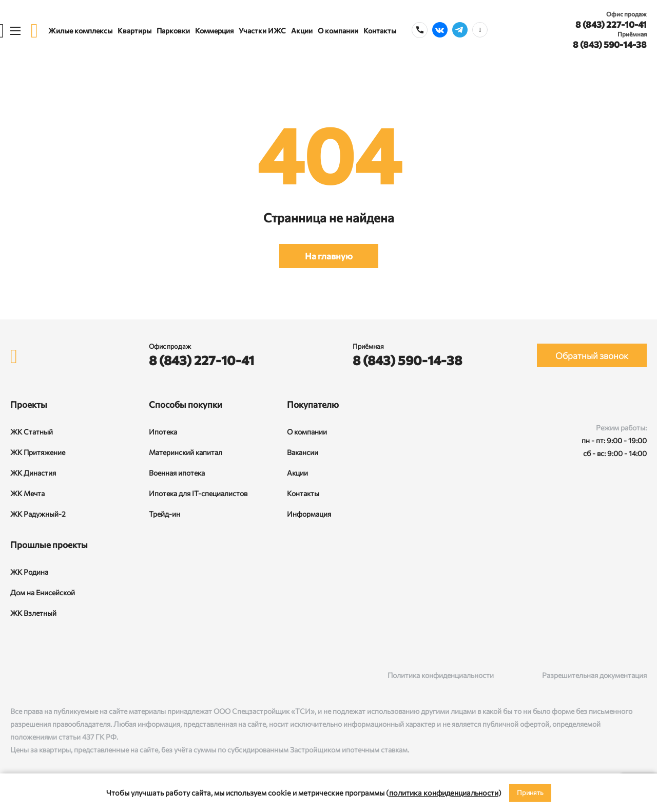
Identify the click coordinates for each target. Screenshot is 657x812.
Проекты (29, 404)
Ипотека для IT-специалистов (198, 493)
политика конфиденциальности (444, 792)
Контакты (380, 31)
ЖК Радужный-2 (38, 514)
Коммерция (214, 31)
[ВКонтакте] (16, 675)
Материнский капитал (186, 452)
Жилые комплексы (80, 31)
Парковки (173, 31)
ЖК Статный (32, 432)
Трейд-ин (165, 514)
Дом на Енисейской (43, 592)
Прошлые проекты (49, 545)
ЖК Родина (29, 572)
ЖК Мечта (27, 493)
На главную (329, 256)
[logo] (34, 31)
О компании (338, 31)
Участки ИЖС (262, 31)
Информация (309, 514)
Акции (302, 31)
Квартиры (134, 31)
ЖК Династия (33, 473)
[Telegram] (58, 675)
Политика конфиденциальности (441, 675)
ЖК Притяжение (38, 452)
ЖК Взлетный (33, 613)
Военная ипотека (177, 473)
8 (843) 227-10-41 (611, 24)
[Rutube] (37, 675)
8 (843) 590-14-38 (610, 44)
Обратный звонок (592, 356)
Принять (530, 792)
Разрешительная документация (594, 675)
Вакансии (303, 452)
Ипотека (163, 432)
